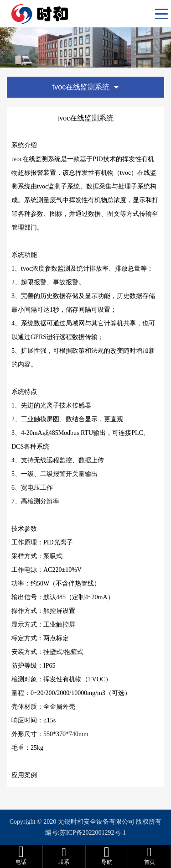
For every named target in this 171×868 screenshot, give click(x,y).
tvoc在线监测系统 (85, 87)
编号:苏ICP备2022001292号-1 (85, 833)
